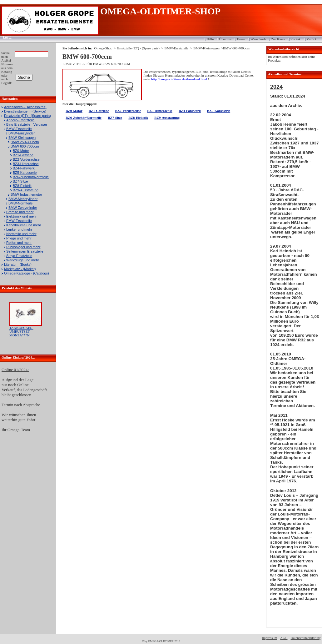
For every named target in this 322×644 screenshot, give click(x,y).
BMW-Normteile (20, 203)
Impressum (269, 638)
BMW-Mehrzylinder (23, 199)
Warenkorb (258, 39)
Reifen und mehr (19, 243)
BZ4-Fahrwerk (24, 168)
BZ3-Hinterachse (26, 164)
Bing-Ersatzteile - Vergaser (27, 124)
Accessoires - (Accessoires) (25, 107)
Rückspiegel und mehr (23, 247)
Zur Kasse (278, 39)
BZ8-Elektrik (22, 186)
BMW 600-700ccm (25, 146)
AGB (284, 638)
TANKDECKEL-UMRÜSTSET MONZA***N (21, 331)
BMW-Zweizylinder (23, 208)
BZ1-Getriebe (23, 155)
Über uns (225, 39)
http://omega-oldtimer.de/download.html (179, 79)
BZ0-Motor (21, 151)
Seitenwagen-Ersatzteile (25, 251)
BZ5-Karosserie (25, 173)
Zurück (312, 39)
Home (241, 39)
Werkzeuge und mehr (23, 260)
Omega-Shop (103, 48)
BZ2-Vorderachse (26, 159)
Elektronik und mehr (22, 216)
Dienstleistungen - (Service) (25, 111)
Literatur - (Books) (18, 264)
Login (5, 37)
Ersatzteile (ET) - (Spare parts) (27, 116)
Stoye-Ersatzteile (19, 256)
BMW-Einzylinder (22, 133)
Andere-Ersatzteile (20, 120)
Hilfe (210, 39)
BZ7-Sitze (20, 181)
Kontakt (296, 39)
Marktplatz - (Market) (20, 269)
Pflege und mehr (19, 238)
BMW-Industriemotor (26, 194)
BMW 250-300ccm (25, 142)
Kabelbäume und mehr (24, 225)
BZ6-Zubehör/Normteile (31, 177)
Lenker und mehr (19, 229)
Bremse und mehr (20, 212)
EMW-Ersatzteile (19, 221)
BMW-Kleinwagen (22, 138)
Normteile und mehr (21, 234)
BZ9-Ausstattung (26, 190)
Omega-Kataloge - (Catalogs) (27, 273)
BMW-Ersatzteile (19, 129)
